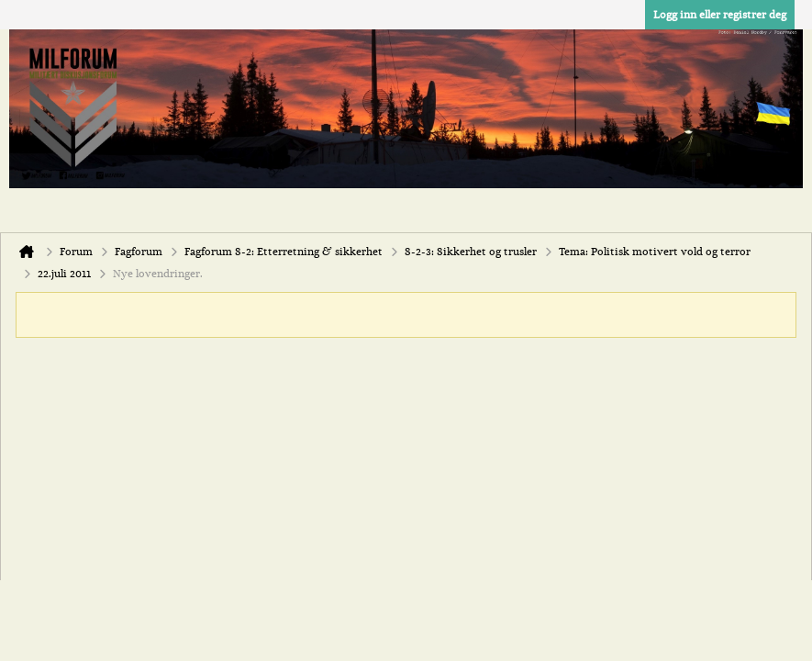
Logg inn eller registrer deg (720, 15)
